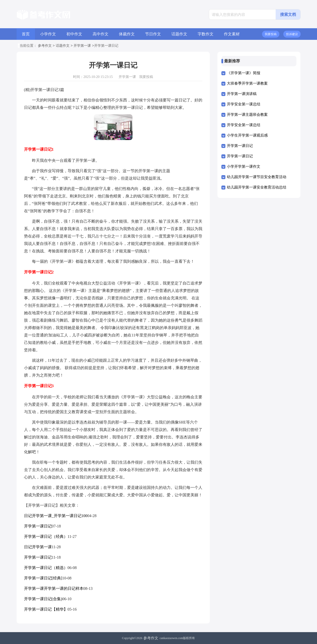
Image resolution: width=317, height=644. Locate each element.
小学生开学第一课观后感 (247, 135)
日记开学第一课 (38, 547)
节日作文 (153, 34)
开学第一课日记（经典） (46, 537)
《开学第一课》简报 (244, 73)
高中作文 (101, 34)
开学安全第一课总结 (244, 104)
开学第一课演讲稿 (242, 94)
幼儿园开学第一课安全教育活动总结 (257, 187)
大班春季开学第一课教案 (247, 83)
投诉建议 (292, 34)
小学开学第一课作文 (244, 167)
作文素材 (232, 34)
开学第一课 (82, 46)
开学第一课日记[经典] (43, 578)
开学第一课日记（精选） (46, 568)
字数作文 (206, 34)
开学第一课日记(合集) (43, 599)
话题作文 (179, 34)
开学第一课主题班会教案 (247, 115)
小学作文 (48, 34)
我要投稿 (271, 34)
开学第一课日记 (38, 526)
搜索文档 (288, 14)
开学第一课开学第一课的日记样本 (54, 588)
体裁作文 (127, 34)
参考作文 (45, 46)
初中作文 (74, 34)
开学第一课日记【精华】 (46, 609)
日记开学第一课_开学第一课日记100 (56, 516)
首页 (26, 34)
